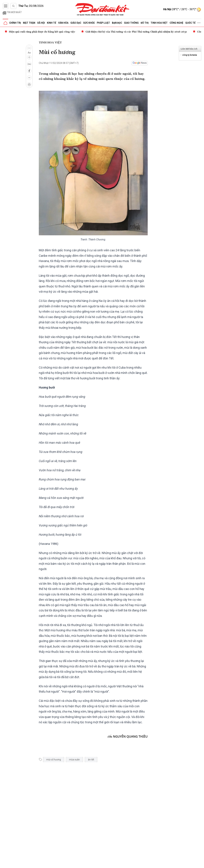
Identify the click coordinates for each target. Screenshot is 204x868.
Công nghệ (176, 23)
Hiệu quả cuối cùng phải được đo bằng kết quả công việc (42, 32)
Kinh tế (52, 23)
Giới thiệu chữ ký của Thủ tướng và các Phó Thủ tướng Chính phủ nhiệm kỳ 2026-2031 (136, 32)
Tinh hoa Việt (159, 23)
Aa (29, 53)
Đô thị (145, 23)
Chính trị (15, 23)
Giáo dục (76, 23)
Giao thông (131, 23)
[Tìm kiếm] (13, 6)
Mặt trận (29, 23)
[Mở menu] (6, 6)
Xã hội (41, 23)
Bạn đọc (117, 23)
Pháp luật (103, 23)
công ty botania (190, 55)
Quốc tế (190, 23)
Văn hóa (63, 23)
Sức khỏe (89, 23)
